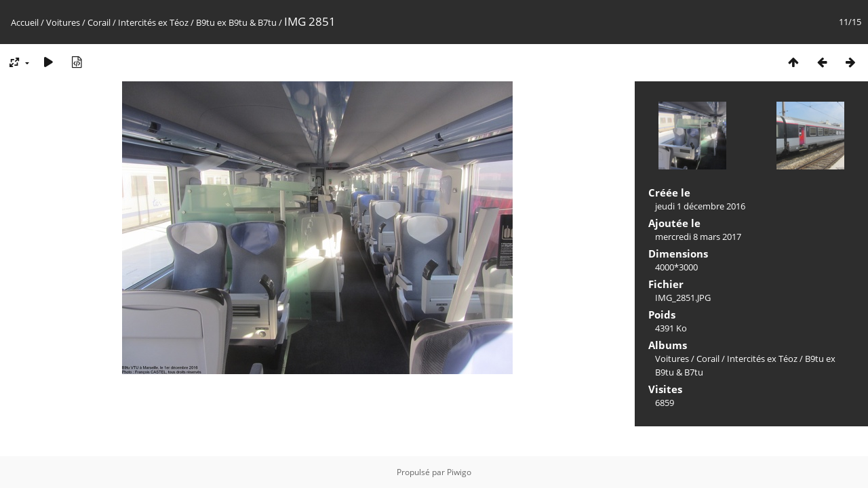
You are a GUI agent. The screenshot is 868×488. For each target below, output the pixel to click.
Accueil (25, 22)
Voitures (63, 22)
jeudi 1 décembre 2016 (700, 206)
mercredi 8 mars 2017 (698, 237)
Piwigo (459, 472)
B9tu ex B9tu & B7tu (236, 22)
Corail (99, 22)
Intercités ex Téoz (153, 22)
